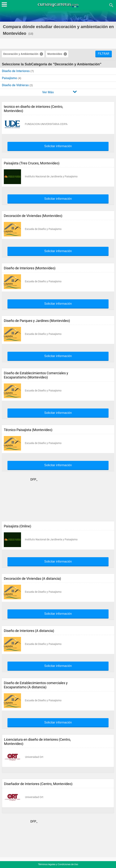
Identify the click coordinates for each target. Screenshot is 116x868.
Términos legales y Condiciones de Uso (58, 864)
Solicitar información (58, 146)
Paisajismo (10, 78)
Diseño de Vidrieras (16, 85)
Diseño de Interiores (16, 71)
